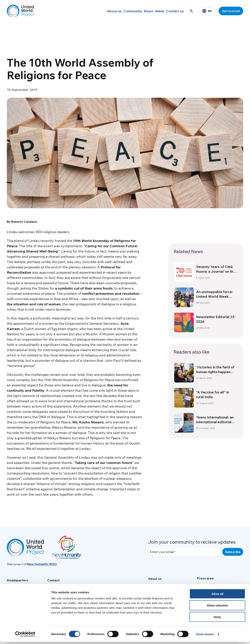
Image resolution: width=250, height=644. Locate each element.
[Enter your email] (184, 552)
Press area (205, 578)
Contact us (173, 11)
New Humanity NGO (42, 564)
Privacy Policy (207, 585)
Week (154, 11)
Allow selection (217, 607)
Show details (205, 636)
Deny (217, 619)
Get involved (231, 11)
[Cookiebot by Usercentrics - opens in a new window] (25, 636)
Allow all (217, 596)
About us (98, 11)
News (139, 11)
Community (120, 11)
